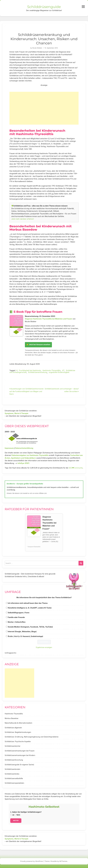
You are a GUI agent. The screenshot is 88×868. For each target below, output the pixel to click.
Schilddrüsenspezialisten (14, 783)
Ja (12, 815)
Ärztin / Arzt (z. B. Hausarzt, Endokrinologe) (25, 636)
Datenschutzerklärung (24, 448)
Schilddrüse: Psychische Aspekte (18, 741)
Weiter (16, 821)
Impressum (9, 448)
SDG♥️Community (76, 468)
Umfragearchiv (10, 653)
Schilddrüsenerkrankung (38, 372)
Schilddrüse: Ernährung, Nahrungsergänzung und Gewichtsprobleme (32, 737)
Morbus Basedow (12, 718)
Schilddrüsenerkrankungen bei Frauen (20, 751)
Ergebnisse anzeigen (44, 647)
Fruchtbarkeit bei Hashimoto (30, 370)
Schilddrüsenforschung (14, 760)
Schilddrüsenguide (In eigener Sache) (19, 765)
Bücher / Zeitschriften (17, 622)
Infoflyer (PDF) (24, 463)
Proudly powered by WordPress (32, 861)
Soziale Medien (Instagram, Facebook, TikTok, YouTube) (30, 627)
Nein (17, 815)
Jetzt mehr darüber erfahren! (23, 219)
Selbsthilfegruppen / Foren (19, 613)
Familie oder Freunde (16, 617)
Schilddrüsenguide (44, 7)
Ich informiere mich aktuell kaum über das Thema (28, 603)
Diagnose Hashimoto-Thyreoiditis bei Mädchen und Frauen (49, 319)
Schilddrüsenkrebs (12, 774)
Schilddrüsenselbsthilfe (14, 778)
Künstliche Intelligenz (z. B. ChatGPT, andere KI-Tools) (30, 608)
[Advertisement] (44, 108)
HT (63, 370)
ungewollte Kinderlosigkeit (59, 372)
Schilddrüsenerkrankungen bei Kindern (20, 755)
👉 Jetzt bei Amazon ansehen (38, 344)
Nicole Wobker (37, 48)
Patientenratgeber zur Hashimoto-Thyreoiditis (30, 455)
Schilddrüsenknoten (13, 769)
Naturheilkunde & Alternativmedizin (18, 723)
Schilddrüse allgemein (13, 728)
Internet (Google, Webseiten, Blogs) (22, 631)
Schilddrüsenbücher (13, 746)
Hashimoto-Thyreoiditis (52, 370)
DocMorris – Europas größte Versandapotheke (25, 484)
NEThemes (63, 861)
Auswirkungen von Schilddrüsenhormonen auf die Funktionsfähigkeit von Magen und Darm (27, 391)
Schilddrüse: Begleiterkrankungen (18, 732)
